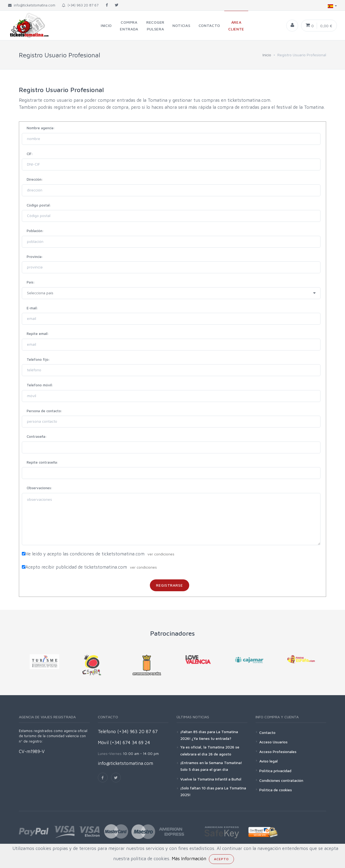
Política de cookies (276, 790)
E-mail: (32, 308)
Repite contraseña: (42, 462)
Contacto (267, 732)
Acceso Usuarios (273, 742)
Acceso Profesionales (278, 752)
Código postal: (39, 205)
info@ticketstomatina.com (125, 763)
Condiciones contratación (281, 780)
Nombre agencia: (41, 128)
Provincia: (35, 257)
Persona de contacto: (44, 411)
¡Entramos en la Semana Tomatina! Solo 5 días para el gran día (211, 766)
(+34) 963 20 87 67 (80, 5)
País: (31, 282)
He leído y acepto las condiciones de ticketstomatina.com (85, 554)
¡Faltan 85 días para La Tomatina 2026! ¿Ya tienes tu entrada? (209, 735)
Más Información (189, 859)
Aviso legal (268, 761)
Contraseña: (37, 436)
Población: (35, 231)
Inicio (267, 55)
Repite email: (38, 334)
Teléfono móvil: (40, 385)
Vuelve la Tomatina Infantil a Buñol (211, 779)
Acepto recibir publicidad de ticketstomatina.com (76, 567)
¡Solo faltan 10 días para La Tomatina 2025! (213, 791)
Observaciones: (39, 488)
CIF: (30, 154)
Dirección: (35, 179)
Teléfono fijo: (38, 359)
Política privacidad (275, 771)
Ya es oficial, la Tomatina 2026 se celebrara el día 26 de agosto (210, 750)
